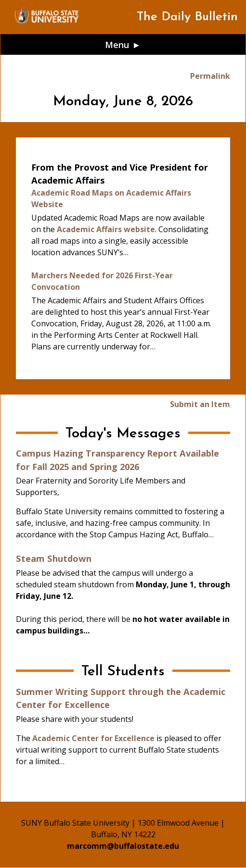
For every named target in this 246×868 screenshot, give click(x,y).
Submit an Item (200, 404)
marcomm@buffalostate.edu (123, 846)
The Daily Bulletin (187, 17)
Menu (117, 44)
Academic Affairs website (106, 229)
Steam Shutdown (54, 558)
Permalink (210, 76)
